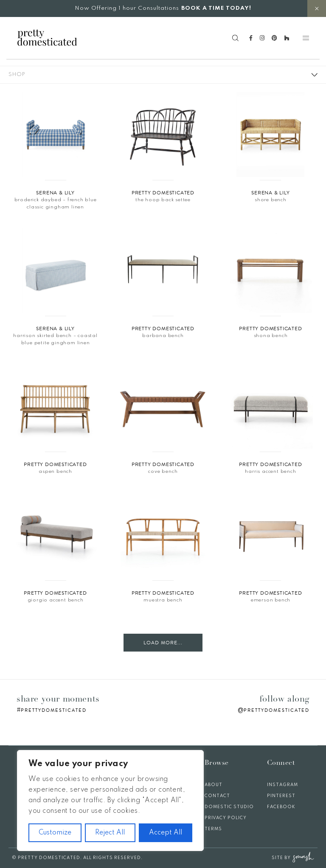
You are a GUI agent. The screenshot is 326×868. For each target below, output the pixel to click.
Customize (55, 833)
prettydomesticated (54, 710)
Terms (213, 829)
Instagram (282, 785)
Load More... (163, 643)
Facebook (281, 807)
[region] (110, 801)
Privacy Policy (226, 818)
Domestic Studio (229, 807)
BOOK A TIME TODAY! (216, 8)
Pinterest (281, 796)
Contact (217, 796)
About (214, 785)
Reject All (110, 833)
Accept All (166, 833)
